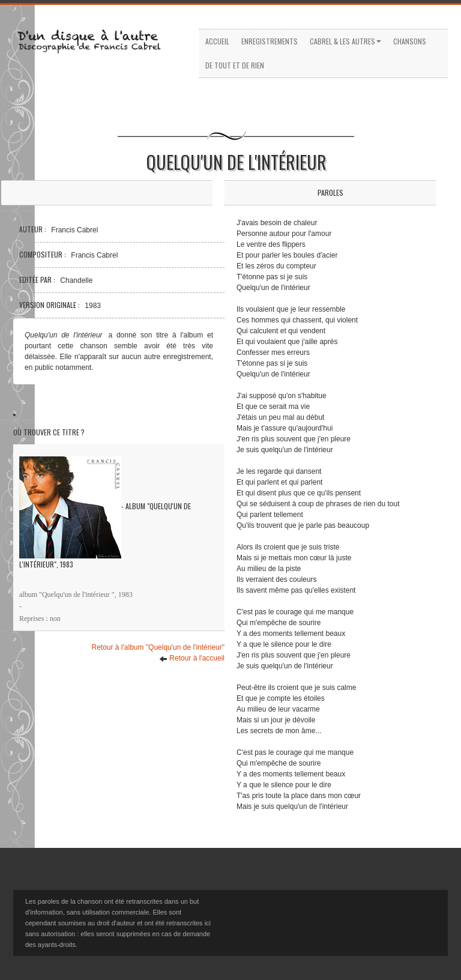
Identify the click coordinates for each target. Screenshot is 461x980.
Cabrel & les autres (345, 41)
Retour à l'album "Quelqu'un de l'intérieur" (158, 647)
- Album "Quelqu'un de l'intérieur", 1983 (105, 513)
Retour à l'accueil (192, 658)
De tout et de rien (235, 65)
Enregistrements (270, 41)
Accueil (217, 41)
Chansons (410, 41)
